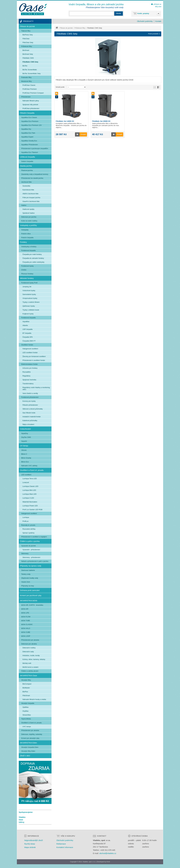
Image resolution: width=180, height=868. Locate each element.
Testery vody (26, 574)
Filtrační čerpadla (27, 113)
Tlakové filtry (26, 31)
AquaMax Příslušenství (30, 145)
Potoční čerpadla (27, 238)
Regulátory (26, 376)
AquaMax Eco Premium (30, 121)
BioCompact (27, 684)
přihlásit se (157, 4)
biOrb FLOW (26, 617)
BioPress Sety (28, 35)
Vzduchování (25, 429)
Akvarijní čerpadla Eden (30, 747)
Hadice (24, 205)
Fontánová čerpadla (28, 250)
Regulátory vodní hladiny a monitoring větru (36, 388)
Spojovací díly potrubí (30, 105)
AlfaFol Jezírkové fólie (30, 194)
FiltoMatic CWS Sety (30, 62)
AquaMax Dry (26, 129)
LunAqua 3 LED (28, 498)
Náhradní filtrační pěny (31, 101)
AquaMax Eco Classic (29, 117)
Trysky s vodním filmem (31, 302)
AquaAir (24, 441)
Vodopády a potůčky (28, 225)
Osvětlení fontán (27, 345)
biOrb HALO (26, 628)
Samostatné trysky (29, 294)
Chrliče (24, 270)
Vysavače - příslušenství (31, 550)
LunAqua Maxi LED (29, 494)
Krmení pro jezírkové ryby (31, 595)
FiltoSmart (26, 696)
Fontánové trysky (27, 266)
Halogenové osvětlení (30, 349)
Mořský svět (27, 663)
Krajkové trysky (28, 314)
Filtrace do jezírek (66, 28)
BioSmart (26, 50)
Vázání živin (26, 582)
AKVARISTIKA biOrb (29, 601)
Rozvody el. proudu (28, 525)
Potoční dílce (26, 234)
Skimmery (25, 553)
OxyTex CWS (26, 437)
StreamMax (27, 715)
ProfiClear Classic (29, 85)
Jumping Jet (27, 287)
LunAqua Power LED (30, 506)
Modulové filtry (26, 81)
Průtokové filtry (80, 28)
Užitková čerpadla (27, 157)
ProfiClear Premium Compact (33, 93)
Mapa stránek (30, 847)
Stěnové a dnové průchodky (33, 409)
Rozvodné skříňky (29, 529)
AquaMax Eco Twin (28, 133)
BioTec (25, 66)
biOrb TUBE (26, 621)
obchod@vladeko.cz (108, 853)
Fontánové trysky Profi (29, 283)
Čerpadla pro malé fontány (32, 254)
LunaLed (26, 482)
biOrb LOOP (26, 636)
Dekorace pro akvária (29, 644)
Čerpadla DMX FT (29, 341)
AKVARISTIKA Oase (28, 675)
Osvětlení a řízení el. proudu (32, 470)
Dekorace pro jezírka (29, 217)
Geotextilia (26, 186)
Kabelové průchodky (30, 420)
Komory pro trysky (29, 401)
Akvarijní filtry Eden (28, 751)
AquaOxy (25, 433)
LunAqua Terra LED (30, 479)
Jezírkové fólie (26, 182)
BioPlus (25, 692)
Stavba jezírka (26, 166)
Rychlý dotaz (30, 844)
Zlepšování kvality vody (30, 578)
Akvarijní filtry (26, 680)
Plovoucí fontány (27, 274)
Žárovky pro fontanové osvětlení (34, 356)
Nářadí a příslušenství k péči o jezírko (35, 561)
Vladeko (22, 817)
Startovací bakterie (28, 570)
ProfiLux (25, 521)
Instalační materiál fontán (32, 417)
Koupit (80, 134)
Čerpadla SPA (28, 337)
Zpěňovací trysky (29, 306)
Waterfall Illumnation (30, 502)
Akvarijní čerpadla (28, 703)
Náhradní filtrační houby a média (34, 699)
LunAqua (26, 517)
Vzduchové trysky (29, 290)
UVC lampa (27, 727)
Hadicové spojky (28, 209)
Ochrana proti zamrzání (30, 590)
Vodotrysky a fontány (29, 247)
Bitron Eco (25, 462)
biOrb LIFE (25, 613)
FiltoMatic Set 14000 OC (65, 121)
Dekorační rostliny (29, 648)
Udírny (21, 822)
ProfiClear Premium (30, 89)
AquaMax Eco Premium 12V (31, 125)
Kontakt (158, 21)
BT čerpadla (27, 333)
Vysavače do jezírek (28, 546)
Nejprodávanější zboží (33, 840)
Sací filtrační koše (29, 413)
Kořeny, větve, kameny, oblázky (34, 659)
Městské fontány (27, 278)
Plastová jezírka (27, 170)
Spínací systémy (28, 533)
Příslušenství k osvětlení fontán (34, 360)
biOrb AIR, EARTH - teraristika (32, 605)
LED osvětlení (26, 475)
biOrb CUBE (26, 632)
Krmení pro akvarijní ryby (30, 738)
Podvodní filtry (26, 77)
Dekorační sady (28, 652)
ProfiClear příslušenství (31, 108)
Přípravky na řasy (28, 586)
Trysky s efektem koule (31, 310)
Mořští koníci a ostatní (30, 667)
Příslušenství (26, 97)
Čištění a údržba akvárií (30, 671)
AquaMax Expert (27, 137)
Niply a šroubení (28, 424)
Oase (21, 820)
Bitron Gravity (26, 458)
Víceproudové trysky (30, 298)
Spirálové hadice (28, 213)
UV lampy (24, 446)
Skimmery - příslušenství (31, 557)
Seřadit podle (60, 87)
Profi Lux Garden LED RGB (32, 510)
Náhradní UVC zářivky (29, 466)
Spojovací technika (29, 380)
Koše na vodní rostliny (29, 221)
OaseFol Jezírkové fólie (31, 201)
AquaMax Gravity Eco (29, 141)
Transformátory (28, 384)
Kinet (108, 862)
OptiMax (25, 707)
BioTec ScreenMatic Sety (32, 74)
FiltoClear (26, 39)
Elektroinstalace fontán (29, 364)
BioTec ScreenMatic (30, 70)
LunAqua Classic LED (30, 486)
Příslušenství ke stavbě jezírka (32, 178)
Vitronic (24, 450)
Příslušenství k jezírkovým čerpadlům (35, 148)
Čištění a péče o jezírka (30, 541)
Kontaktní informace (65, 847)
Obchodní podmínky (145, 21)
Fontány (23, 242)
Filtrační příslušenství (30, 405)
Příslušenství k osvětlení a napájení (34, 537)
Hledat (118, 13)
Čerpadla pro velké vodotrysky (33, 262)
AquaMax (26, 322)
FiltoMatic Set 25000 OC (101, 121)
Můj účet (158, 7)
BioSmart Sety (28, 54)
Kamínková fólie (28, 190)
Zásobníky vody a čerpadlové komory (35, 174)
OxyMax (25, 711)
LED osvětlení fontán (30, 353)
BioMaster (26, 688)
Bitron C (24, 454)
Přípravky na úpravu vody (31, 566)
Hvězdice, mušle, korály (31, 655)
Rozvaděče (27, 372)
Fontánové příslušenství (30, 397)
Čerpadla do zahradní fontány (33, 258)
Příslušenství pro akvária (30, 640)
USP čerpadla (27, 329)
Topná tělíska (26, 719)
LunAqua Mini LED (29, 490)
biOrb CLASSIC (27, 624)
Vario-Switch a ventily (30, 393)
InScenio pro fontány (30, 368)
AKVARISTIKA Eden (28, 743)
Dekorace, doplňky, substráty (32, 734)
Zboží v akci (25, 756)
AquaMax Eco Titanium (30, 152)
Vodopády (25, 230)
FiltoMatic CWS (28, 58)
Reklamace (61, 844)
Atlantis (25, 325)
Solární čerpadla (27, 161)
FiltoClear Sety (28, 42)
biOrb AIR (25, 609)
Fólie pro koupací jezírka (31, 198)
